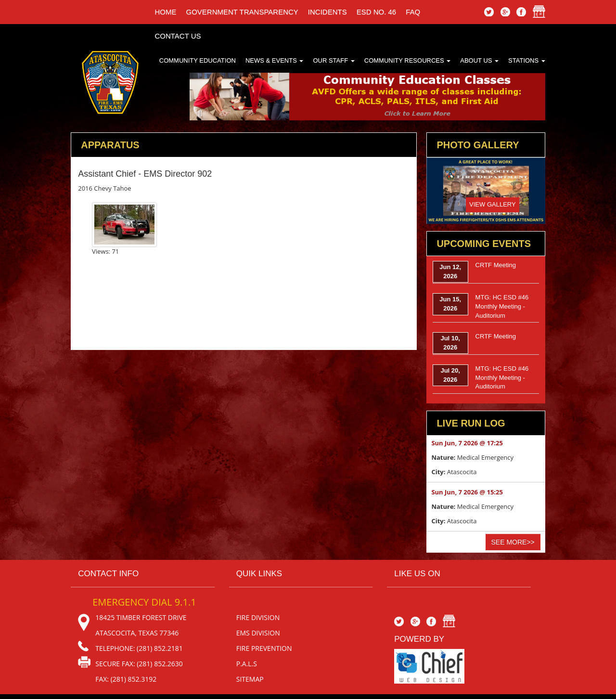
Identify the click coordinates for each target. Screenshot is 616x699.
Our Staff (334, 60)
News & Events (275, 60)
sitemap (250, 679)
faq (413, 12)
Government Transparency (242, 12)
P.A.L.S (247, 664)
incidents (327, 12)
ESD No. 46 (377, 12)
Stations (527, 60)
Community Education (198, 60)
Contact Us (178, 36)
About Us (479, 60)
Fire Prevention (264, 648)
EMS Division (258, 633)
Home (165, 12)
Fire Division (258, 617)
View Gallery (493, 204)
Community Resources (408, 60)
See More (513, 542)
